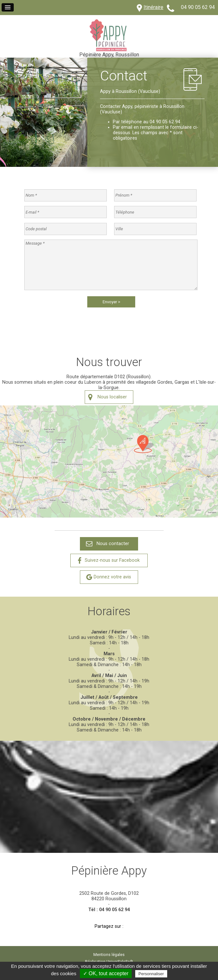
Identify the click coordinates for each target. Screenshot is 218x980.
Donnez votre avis (112, 577)
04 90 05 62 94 (198, 7)
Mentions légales (109, 955)
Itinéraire (153, 7)
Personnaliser (151, 974)
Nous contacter (113, 544)
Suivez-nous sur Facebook (112, 560)
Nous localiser (112, 397)
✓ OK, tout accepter (106, 973)
